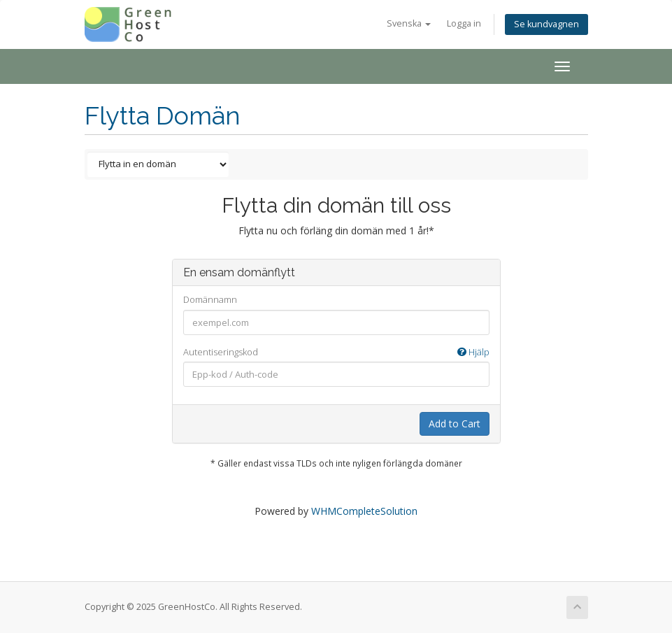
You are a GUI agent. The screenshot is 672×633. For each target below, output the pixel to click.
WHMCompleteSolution (364, 511)
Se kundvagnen (546, 24)
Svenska (409, 23)
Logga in (464, 23)
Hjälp (473, 352)
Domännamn (210, 299)
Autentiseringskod (336, 352)
